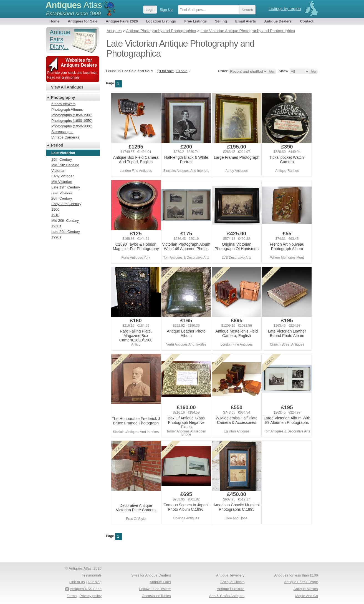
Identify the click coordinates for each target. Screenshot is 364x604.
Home (54, 21)
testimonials (71, 77)
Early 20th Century (66, 204)
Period (57, 145)
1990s (56, 237)
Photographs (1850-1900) (72, 115)
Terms (72, 596)
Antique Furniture (231, 589)
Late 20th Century (66, 232)
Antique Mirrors (306, 589)
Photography (63, 97)
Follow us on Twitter (155, 589)
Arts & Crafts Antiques (227, 596)
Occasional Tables (156, 596)
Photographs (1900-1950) (72, 121)
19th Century (62, 159)
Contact (307, 21)
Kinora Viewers (63, 104)
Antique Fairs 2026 (122, 21)
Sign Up (166, 10)
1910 (55, 215)
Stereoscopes (62, 132)
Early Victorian (63, 176)
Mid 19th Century (65, 165)
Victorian (58, 171)
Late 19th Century (66, 187)
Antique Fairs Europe (301, 582)
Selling (221, 21)
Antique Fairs (160, 582)
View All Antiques (67, 87)
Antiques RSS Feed (86, 589)
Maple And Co (307, 596)
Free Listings (195, 21)
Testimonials (92, 575)
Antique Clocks (232, 582)
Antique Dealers (278, 21)
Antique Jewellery (230, 575)
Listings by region (285, 8)
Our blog (95, 582)
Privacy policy (91, 596)
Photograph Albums (67, 110)
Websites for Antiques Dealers (79, 63)
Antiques (74, 5)
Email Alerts (246, 21)
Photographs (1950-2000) (72, 126)
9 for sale (166, 71)
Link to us (77, 582)
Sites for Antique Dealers (151, 575)
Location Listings (161, 21)
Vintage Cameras (65, 137)
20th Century (62, 198)
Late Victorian (62, 193)
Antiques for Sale (83, 21)
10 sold (181, 71)
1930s (56, 226)
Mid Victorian (62, 182)
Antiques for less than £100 (296, 575)
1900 (55, 209)
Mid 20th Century (65, 221)
